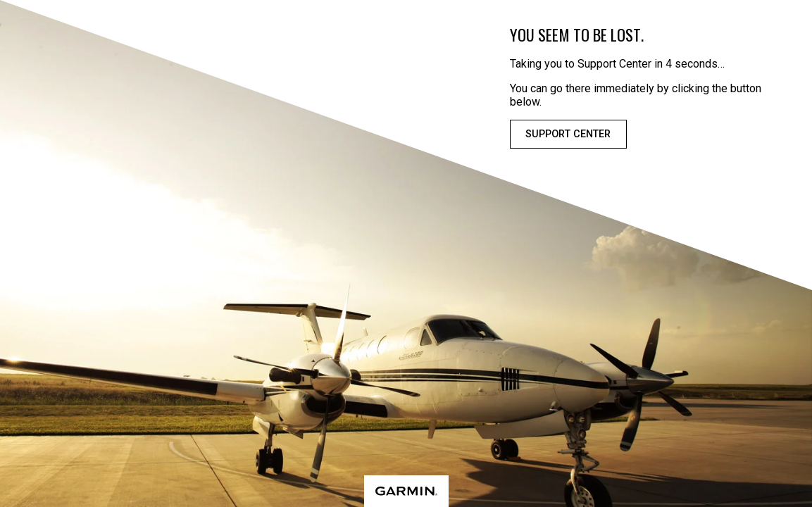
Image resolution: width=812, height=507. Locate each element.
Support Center (568, 134)
